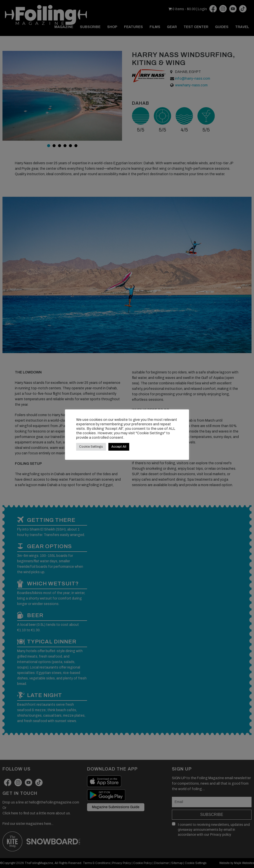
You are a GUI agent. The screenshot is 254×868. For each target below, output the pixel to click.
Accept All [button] (119, 447)
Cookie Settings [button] (91, 447)
